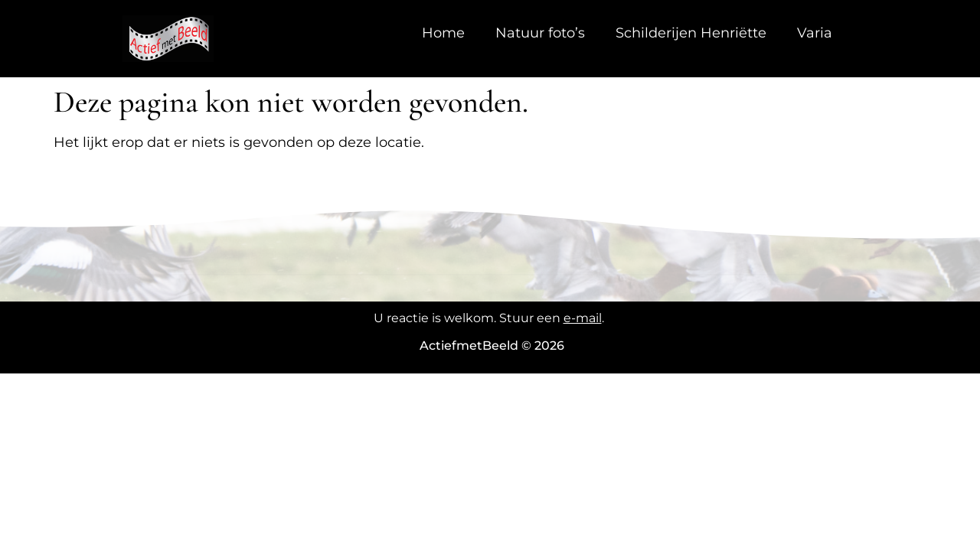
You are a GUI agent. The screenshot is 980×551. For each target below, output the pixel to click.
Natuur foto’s (540, 33)
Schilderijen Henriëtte (691, 33)
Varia (815, 33)
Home (443, 33)
